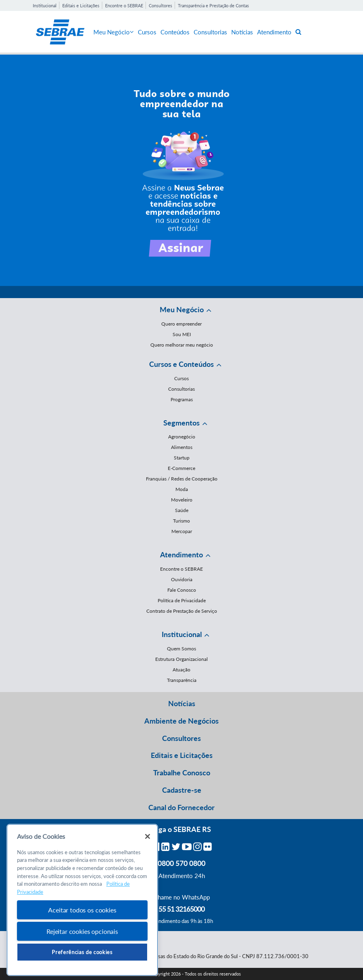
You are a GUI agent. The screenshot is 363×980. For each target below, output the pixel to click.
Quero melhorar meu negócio (182, 345)
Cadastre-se (182, 790)
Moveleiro (182, 500)
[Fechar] (148, 836)
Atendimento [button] (181, 555)
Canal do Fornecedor (181, 807)
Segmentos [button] (181, 423)
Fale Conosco (182, 590)
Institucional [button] (182, 634)
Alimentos (182, 447)
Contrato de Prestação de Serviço (182, 611)
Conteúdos (175, 32)
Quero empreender (181, 324)
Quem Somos (181, 649)
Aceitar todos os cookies (82, 910)
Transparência (182, 680)
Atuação (181, 670)
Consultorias (210, 32)
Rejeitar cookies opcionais (82, 931)
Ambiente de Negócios (181, 721)
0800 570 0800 (181, 863)
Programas (182, 399)
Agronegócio (182, 437)
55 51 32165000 (181, 909)
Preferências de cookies (82, 952)
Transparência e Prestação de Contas (213, 5)
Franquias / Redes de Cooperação (182, 479)
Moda (182, 489)
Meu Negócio (114, 32)
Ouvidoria (182, 579)
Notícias (242, 32)
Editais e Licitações (81, 5)
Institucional (45, 5)
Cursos (147, 32)
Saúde (182, 510)
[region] (82, 900)
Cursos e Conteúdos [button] (181, 364)
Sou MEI (182, 334)
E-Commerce (181, 468)
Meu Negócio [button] (182, 309)
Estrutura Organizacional (181, 659)
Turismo (181, 521)
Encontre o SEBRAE (124, 5)
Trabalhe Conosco (182, 773)
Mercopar (182, 531)
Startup (182, 458)
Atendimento (274, 32)
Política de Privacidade (182, 600)
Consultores (160, 5)
